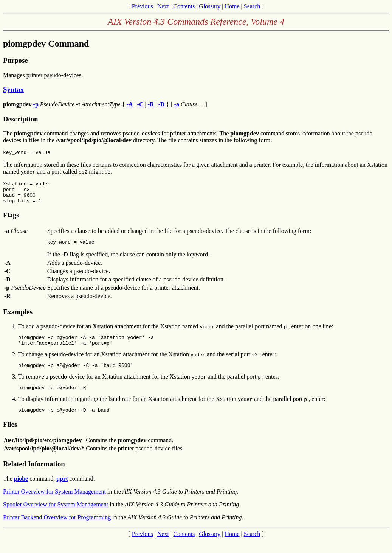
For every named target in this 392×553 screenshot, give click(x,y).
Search (252, 6)
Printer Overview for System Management (54, 504)
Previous (143, 6)
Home (232, 6)
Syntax (13, 89)
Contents (184, 6)
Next (163, 6)
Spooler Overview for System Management (56, 517)
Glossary (210, 6)
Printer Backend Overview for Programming (57, 530)
